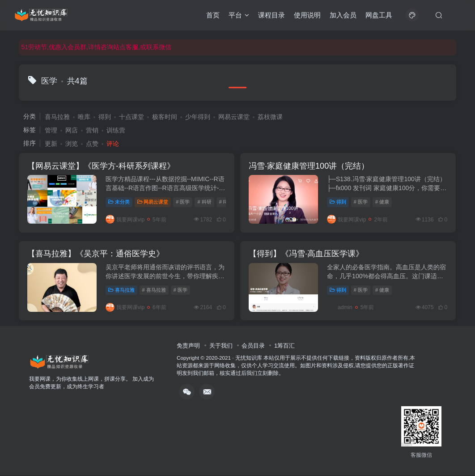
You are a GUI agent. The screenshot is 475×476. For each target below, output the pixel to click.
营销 (92, 130)
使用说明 (307, 15)
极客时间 (165, 117)
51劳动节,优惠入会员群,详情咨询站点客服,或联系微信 (96, 47)
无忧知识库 (249, 359)
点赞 (92, 144)
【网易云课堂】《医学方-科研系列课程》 (102, 166)
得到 (105, 117)
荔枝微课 (270, 117)
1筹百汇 (284, 346)
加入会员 (343, 15)
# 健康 (383, 202)
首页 (213, 15)
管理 (51, 130)
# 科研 (205, 202)
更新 (51, 144)
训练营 (116, 130)
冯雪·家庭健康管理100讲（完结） (310, 166)
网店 (72, 130)
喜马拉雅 (57, 117)
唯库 (84, 117)
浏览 (72, 144)
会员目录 (253, 346)
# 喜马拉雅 (154, 290)
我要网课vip (125, 220)
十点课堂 (131, 117)
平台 (239, 15)
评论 (113, 144)
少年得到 (198, 117)
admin (341, 308)
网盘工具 (379, 15)
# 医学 (183, 202)
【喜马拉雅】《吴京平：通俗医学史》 (96, 255)
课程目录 (271, 15)
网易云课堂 (234, 117)
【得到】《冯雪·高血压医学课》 (307, 255)
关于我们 (221, 346)
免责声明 (188, 346)
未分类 (119, 202)
